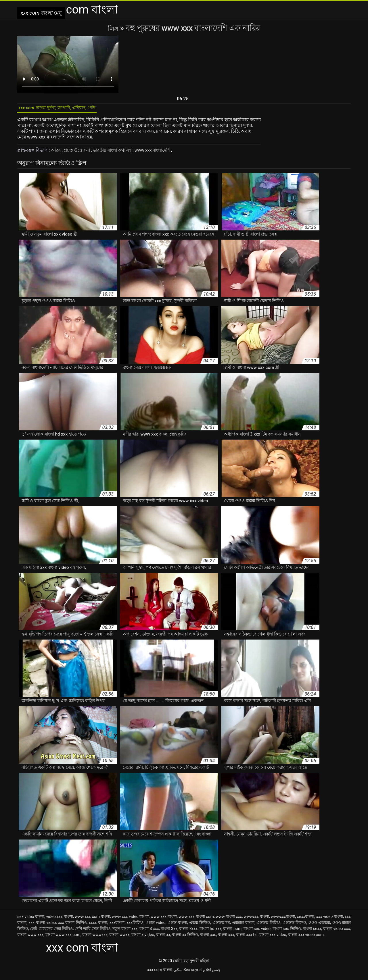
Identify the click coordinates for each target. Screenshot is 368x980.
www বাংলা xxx (229, 919)
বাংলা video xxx (337, 931)
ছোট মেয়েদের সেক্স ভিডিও (51, 931)
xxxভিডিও (135, 925)
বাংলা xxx (226, 937)
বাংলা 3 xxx (149, 931)
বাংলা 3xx (169, 931)
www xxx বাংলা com (196, 919)
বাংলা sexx (312, 931)
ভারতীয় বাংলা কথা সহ (117, 153)
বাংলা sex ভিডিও (287, 931)
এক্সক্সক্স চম (221, 925)
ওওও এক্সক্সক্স (319, 925)
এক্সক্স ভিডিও (200, 925)
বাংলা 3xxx (188, 931)
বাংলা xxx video (273, 937)
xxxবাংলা (117, 925)
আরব (57, 153)
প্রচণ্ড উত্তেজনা (79, 153)
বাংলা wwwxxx (95, 937)
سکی (178, 973)
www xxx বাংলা (164, 919)
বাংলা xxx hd (247, 937)
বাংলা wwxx (119, 937)
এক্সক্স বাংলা (177, 925)
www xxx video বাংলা (130, 919)
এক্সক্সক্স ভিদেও (295, 925)
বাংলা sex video (257, 931)
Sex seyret (193, 973)
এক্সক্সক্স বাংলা (243, 925)
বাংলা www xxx (30, 937)
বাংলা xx (163, 937)
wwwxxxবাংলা (283, 919)
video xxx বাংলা (59, 919)
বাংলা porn (232, 931)
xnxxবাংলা (306, 919)
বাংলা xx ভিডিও (185, 937)
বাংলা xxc (208, 937)
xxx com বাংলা (160, 973)
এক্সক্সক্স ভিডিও (269, 925)
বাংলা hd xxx (210, 931)
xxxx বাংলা (98, 925)
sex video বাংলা (31, 919)
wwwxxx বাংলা (256, 919)
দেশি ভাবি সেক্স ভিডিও (93, 931)
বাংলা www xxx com (63, 937)
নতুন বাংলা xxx (125, 931)
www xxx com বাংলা (92, 919)
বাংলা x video (143, 937)
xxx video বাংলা (330, 919)
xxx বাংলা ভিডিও (72, 925)
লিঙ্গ (114, 28)
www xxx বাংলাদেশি (161, 153)
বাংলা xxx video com (306, 937)
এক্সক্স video (156, 925)
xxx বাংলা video (42, 925)
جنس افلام (212, 973)
